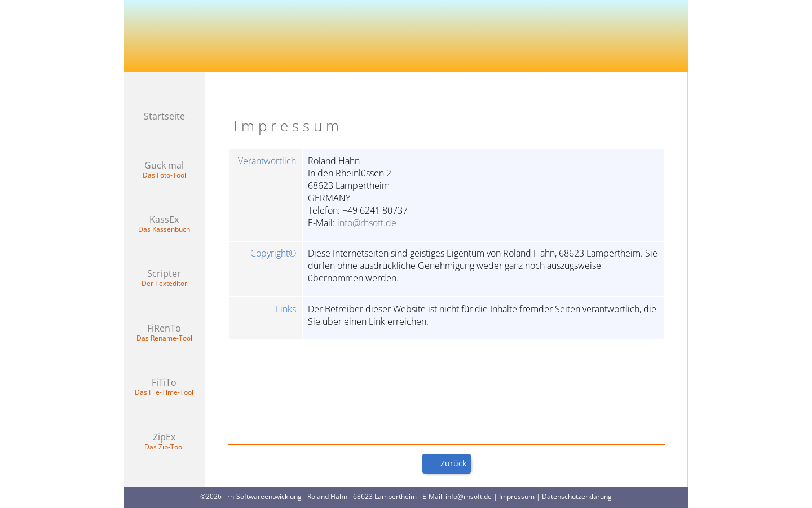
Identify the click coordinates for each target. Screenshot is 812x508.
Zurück (453, 463)
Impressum (517, 496)
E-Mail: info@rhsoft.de (457, 496)
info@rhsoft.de (367, 223)
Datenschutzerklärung (577, 496)
